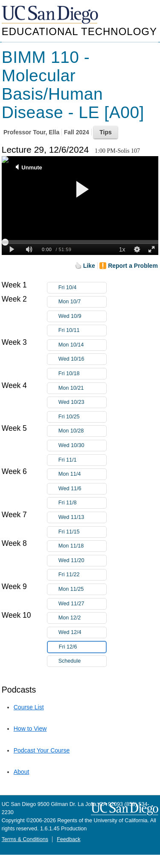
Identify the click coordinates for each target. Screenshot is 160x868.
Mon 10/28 (82, 431)
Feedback (68, 839)
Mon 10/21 (82, 388)
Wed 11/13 (82, 517)
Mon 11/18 (82, 546)
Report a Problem (133, 266)
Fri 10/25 (82, 417)
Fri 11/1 (82, 460)
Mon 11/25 (82, 589)
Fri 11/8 (82, 503)
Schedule (70, 661)
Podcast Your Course (42, 750)
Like (89, 266)
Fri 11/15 (82, 532)
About (22, 772)
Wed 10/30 (82, 446)
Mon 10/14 (82, 345)
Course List (29, 707)
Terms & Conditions (25, 839)
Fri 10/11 (82, 330)
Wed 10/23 (82, 402)
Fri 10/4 (82, 288)
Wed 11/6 (82, 489)
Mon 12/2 (82, 618)
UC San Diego (51, 15)
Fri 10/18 (82, 374)
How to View (30, 729)
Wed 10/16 (82, 359)
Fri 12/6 (82, 647)
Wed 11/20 (82, 561)
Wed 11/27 (82, 604)
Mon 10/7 (82, 302)
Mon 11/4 (82, 474)
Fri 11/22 (82, 575)
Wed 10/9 (82, 316)
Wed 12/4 (82, 632)
